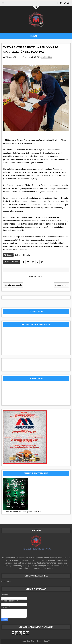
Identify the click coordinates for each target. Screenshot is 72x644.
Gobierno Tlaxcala (22, 255)
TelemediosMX (43, 641)
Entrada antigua (61, 285)
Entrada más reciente (13, 285)
